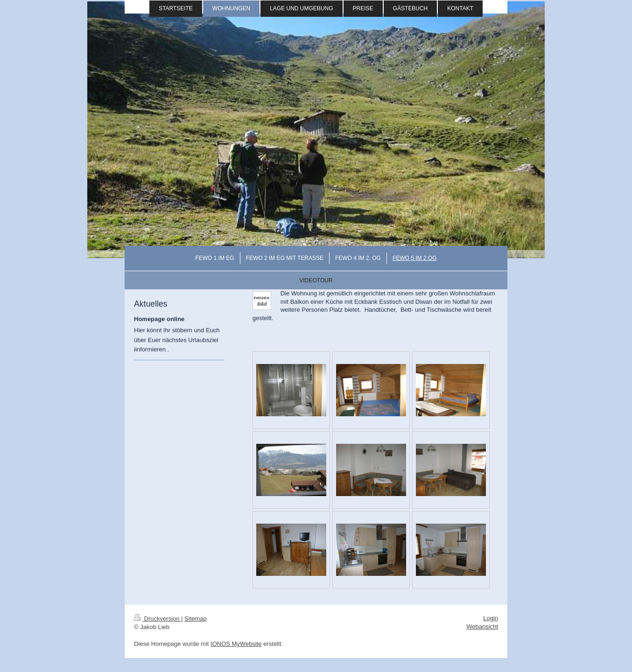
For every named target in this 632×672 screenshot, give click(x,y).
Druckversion (158, 619)
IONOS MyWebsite (236, 644)
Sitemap (196, 619)
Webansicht (482, 626)
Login (491, 618)
